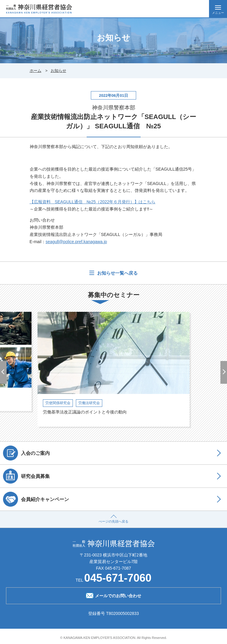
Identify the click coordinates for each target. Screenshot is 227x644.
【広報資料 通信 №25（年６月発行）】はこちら (93, 202)
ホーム (36, 71)
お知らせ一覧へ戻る (116, 273)
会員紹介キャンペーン (36, 499)
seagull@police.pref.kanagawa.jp (76, 242)
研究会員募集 (26, 476)
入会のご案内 (26, 453)
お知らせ (58, 71)
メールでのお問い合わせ (113, 595)
